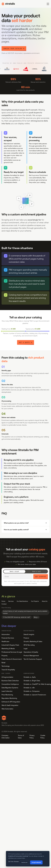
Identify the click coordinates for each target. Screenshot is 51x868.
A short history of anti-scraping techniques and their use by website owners (25, 612)
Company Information (6, 737)
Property (5, 656)
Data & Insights (29, 634)
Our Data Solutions (22, 601)
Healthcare (5, 641)
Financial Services (8, 638)
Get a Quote (26, 342)
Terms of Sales (21, 737)
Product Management (31, 656)
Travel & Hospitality (8, 670)
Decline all (24, 862)
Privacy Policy (32, 737)
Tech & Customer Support (33, 659)
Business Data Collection (10, 681)
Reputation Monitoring (9, 698)
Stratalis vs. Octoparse (32, 691)
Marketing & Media (8, 649)
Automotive (6, 634)
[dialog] (28, 859)
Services (11, 601)
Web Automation (7, 709)
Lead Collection (7, 691)
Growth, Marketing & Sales (33, 641)
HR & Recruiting (29, 645)
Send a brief (14, 571)
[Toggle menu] (48, 4)
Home (3, 601)
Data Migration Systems (10, 688)
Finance (26, 638)
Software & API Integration (11, 702)
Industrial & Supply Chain (10, 645)
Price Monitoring (7, 695)
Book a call (37, 571)
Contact (4, 604)
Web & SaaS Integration (10, 705)
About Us (45, 601)
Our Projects (35, 601)
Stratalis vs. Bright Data (32, 681)
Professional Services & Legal (12, 652)
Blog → (36, 617)
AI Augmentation (7, 677)
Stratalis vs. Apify (30, 677)
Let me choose (13, 861)
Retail (3, 663)
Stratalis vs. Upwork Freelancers (35, 695)
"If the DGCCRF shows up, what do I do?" (17, 617)
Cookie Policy (43, 737)
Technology (6, 666)
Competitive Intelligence (10, 684)
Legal (25, 649)
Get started (41, 577)
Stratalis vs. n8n (29, 688)
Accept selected (36, 862)
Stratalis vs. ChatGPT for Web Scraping (37, 684)
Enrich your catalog (14, 49)
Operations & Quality (31, 652)
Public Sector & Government (12, 659)
